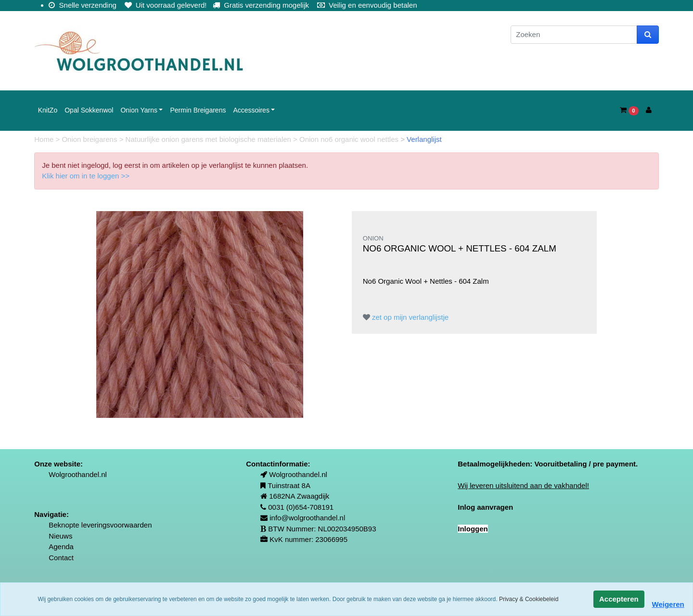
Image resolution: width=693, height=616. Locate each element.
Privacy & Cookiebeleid (529, 599)
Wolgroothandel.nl (78, 474)
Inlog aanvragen (485, 507)
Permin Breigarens (198, 110)
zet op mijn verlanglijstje (406, 317)
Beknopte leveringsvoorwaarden (100, 525)
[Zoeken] (574, 35)
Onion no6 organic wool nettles (350, 139)
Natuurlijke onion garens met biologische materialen (210, 139)
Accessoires (251, 110)
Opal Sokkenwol (89, 110)
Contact (61, 558)
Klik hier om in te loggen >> (86, 176)
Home (45, 139)
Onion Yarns (139, 110)
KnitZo (48, 110)
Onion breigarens (90, 139)
